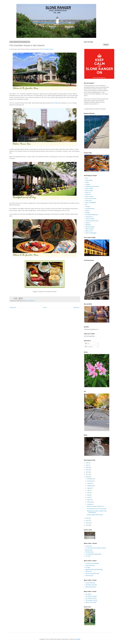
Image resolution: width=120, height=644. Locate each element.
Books (87, 182)
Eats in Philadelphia (91, 203)
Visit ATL (88, 223)
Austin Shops (89, 180)
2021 (87, 465)
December (90, 479)
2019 (87, 470)
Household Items (90, 209)
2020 (87, 467)
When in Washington (91, 233)
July (88, 490)
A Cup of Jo (89, 546)
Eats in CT (88, 192)
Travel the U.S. (32, 301)
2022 (87, 463)
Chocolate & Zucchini (91, 585)
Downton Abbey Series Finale (95, 515)
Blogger (78, 639)
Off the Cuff (89, 572)
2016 (87, 477)
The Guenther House (47, 49)
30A (87, 178)
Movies (87, 211)
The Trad (88, 556)
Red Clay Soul (89, 576)
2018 (87, 472)
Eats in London (89, 196)
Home (45, 308)
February (90, 502)
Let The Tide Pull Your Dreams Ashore (96, 548)
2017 (87, 474)
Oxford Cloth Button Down (92, 574)
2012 (87, 525)
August (89, 488)
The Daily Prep (89, 552)
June (89, 493)
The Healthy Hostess (91, 598)
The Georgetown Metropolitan (93, 554)
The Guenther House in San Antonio (97, 509)
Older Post (76, 308)
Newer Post (13, 308)
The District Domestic (91, 596)
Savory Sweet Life (90, 583)
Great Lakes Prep (90, 565)
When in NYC (89, 231)
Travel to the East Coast (92, 221)
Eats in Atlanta (89, 188)
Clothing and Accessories (92, 186)
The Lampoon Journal (91, 600)
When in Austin (89, 229)
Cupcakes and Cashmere (92, 563)
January (89, 504)
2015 (87, 518)
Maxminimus (89, 550)
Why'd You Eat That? (91, 602)
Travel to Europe (90, 219)
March (89, 500)
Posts (87, 344)
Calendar (88, 184)
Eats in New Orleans (91, 198)
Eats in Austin (89, 190)
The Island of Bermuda (92, 215)
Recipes (88, 213)
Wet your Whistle (90, 227)
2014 (87, 521)
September (90, 486)
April (89, 497)
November (90, 481)
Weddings (88, 225)
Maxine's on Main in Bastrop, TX (95, 506)
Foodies (88, 207)
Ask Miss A (88, 594)
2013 (87, 523)
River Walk (54, 103)
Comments (89, 347)
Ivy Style (88, 567)
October (89, 483)
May (88, 495)
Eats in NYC (89, 201)
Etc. (27, 301)
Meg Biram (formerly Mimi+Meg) (94, 570)
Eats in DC (88, 194)
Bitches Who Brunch (91, 587)
